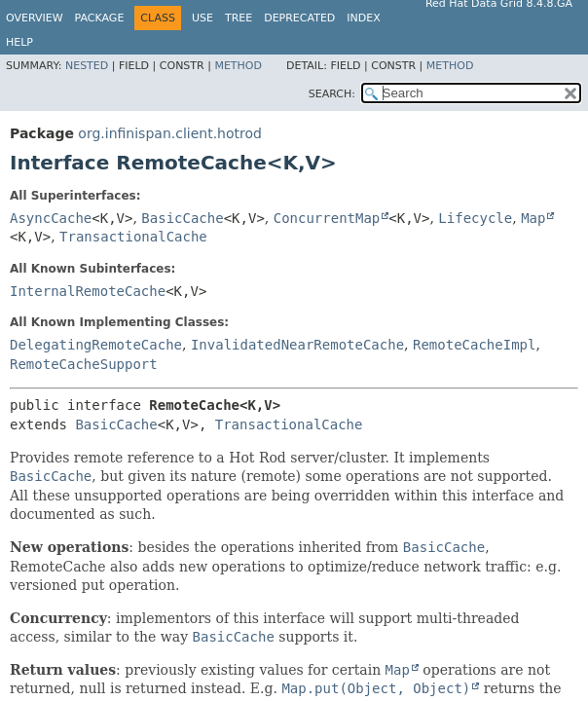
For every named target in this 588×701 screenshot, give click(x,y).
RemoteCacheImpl (474, 345)
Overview (35, 18)
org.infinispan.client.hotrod (170, 133)
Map (533, 218)
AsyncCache (51, 218)
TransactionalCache (133, 237)
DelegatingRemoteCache (96, 345)
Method (238, 66)
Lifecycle (475, 218)
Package (100, 18)
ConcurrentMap (327, 218)
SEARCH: (332, 94)
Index (363, 18)
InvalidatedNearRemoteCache (297, 345)
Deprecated (299, 18)
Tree (239, 18)
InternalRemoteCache (88, 291)
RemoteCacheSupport (84, 364)
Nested (87, 66)
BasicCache (182, 218)
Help (19, 42)
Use (202, 18)
